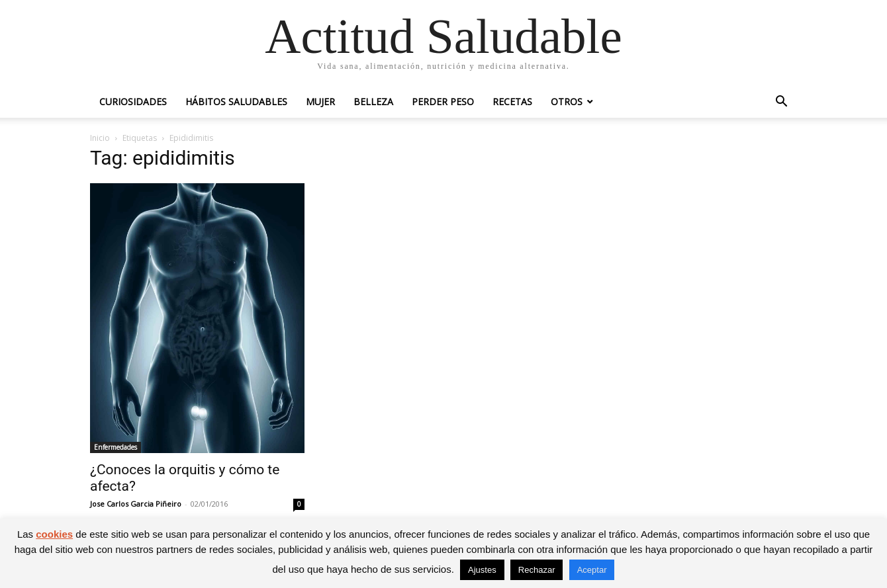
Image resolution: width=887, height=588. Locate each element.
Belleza (373, 102)
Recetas (512, 102)
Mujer (320, 102)
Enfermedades (116, 447)
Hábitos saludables (236, 102)
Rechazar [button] (537, 570)
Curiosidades (133, 102)
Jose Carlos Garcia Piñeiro (136, 504)
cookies (54, 534)
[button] (781, 103)
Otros (567, 102)
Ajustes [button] (482, 570)
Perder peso (443, 102)
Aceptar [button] (592, 570)
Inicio (100, 138)
